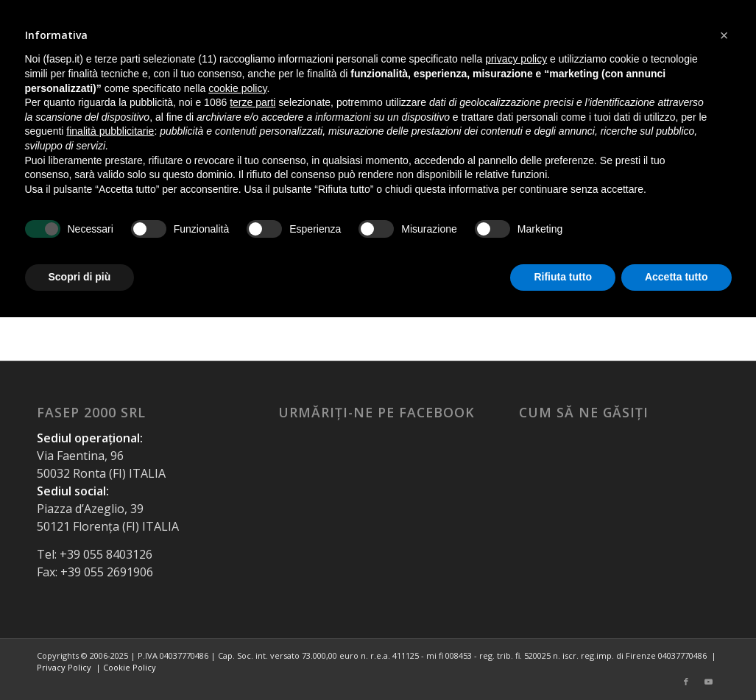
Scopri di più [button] (80, 277)
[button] (724, 35)
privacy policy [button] (516, 59)
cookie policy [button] (237, 88)
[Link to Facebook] (686, 682)
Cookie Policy (130, 667)
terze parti (252, 102)
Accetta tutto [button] (676, 277)
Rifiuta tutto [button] (563, 277)
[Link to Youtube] (708, 682)
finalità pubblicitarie (110, 131)
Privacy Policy (64, 667)
